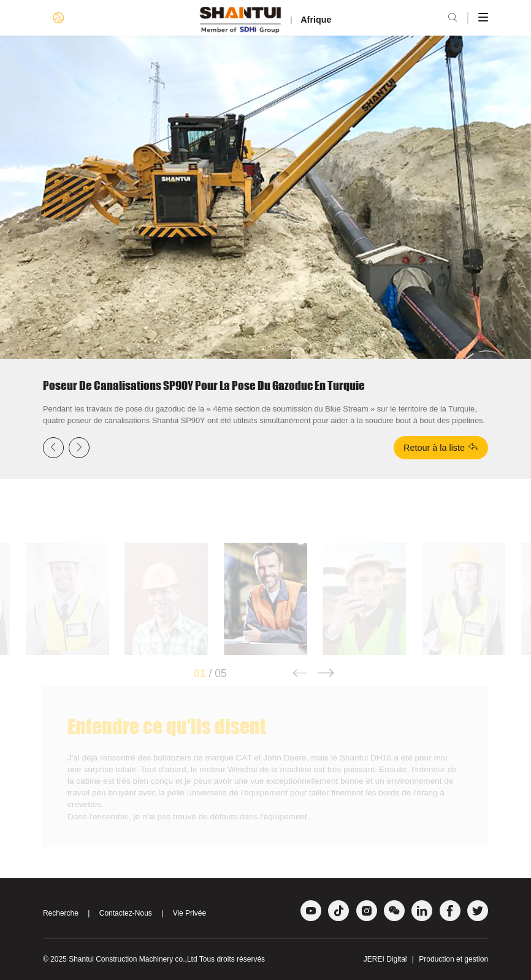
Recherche (61, 913)
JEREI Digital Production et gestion (426, 959)
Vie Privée (189, 913)
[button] (300, 683)
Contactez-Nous (126, 913)
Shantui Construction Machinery (121, 959)
